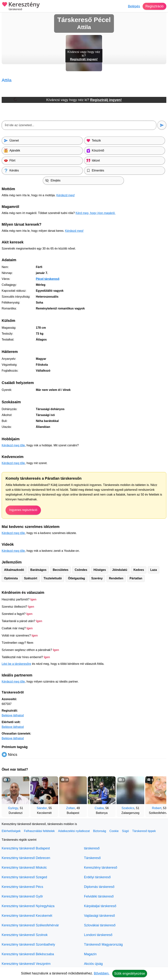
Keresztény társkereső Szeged (24, 877)
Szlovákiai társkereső (100, 925)
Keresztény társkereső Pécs (22, 887)
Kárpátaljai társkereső (100, 906)
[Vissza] (8, 795)
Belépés (134, 6)
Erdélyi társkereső (97, 877)
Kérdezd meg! (66, 195)
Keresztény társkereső (101, 868)
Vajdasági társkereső (100, 916)
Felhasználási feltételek (39, 831)
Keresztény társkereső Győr (22, 896)
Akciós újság (93, 964)
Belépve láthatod (13, 715)
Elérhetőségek (11, 831)
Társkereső (92, 858)
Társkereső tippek (144, 831)
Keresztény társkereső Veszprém (26, 964)
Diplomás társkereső (99, 887)
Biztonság (99, 831)
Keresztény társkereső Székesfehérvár (30, 925)
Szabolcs (128, 808)
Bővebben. (102, 973)
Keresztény (21, 6)
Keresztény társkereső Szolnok (25, 935)
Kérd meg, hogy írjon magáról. (95, 213)
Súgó (125, 831)
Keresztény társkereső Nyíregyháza (28, 906)
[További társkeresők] (160, 795)
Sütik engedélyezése (130, 974)
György (13, 808)
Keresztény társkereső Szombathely (28, 944)
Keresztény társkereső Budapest (26, 848)
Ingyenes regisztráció (23, 510)
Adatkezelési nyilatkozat (74, 831)
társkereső (92, 848)
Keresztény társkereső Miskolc (24, 868)
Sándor (42, 808)
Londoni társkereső (98, 935)
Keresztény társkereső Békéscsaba (28, 954)
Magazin (90, 954)
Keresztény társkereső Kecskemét (27, 916)
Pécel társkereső (48, 279)
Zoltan (70, 808)
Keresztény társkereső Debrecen (26, 858)
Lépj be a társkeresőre (16, 664)
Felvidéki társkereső (99, 896)
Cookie (114, 831)
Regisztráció (154, 6)
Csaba (99, 808)
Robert (157, 808)
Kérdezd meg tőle (13, 445)
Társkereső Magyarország (103, 944)
